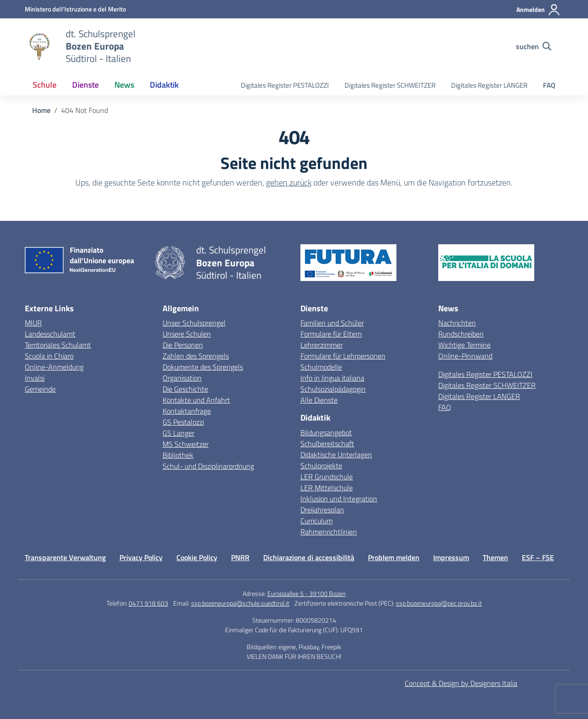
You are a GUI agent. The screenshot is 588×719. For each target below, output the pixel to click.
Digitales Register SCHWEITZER (390, 85)
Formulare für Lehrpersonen (343, 356)
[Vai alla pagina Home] (41, 110)
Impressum (451, 557)
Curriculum (317, 521)
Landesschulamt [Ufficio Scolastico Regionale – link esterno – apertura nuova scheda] (50, 334)
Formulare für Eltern (331, 334)
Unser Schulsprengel (194, 323)
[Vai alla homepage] (40, 46)
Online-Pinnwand (465, 356)
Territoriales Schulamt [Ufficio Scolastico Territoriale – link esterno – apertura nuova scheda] (58, 345)
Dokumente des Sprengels (203, 367)
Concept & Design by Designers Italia (461, 683)
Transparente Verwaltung (65, 557)
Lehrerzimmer (322, 345)
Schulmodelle (321, 367)
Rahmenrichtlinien (329, 532)
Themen (495, 557)
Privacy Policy (141, 557)
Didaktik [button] (164, 85)
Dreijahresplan (322, 510)
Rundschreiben (461, 334)
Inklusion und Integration (339, 499)
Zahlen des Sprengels (196, 356)
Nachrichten (457, 323)
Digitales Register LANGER (489, 85)
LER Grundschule (327, 477)
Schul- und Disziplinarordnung (208, 466)
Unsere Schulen (187, 334)
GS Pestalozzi (183, 422)
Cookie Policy (197, 557)
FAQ (549, 85)
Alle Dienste (319, 400)
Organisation (182, 378)
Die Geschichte (185, 389)
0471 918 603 (148, 603)
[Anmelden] (538, 10)
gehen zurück (289, 183)
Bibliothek (178, 455)
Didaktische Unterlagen (336, 455)
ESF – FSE (538, 557)
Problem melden (394, 557)
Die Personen (183, 345)
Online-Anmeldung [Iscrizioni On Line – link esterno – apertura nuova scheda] (54, 367)
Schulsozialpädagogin (333, 389)
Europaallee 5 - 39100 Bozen (306, 593)
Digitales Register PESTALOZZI (285, 85)
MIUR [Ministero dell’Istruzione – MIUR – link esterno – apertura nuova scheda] (33, 323)
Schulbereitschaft (327, 444)
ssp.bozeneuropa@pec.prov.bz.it (439, 603)
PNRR (240, 557)
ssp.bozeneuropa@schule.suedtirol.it (240, 603)
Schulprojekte (321, 466)
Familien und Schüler (332, 323)
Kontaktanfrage (187, 411)
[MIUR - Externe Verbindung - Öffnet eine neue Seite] (75, 9)
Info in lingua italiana (332, 378)
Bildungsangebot (326, 433)
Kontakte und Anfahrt (196, 400)
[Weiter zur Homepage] (101, 46)
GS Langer (178, 433)
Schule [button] (45, 85)
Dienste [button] (85, 85)
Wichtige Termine (464, 345)
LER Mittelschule (327, 488)
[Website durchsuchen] (534, 46)
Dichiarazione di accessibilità (309, 557)
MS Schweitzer (186, 444)
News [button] (124, 85)
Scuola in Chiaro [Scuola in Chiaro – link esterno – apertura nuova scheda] (49, 356)
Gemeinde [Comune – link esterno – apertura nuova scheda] (40, 389)
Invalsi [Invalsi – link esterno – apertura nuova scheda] (35, 378)
